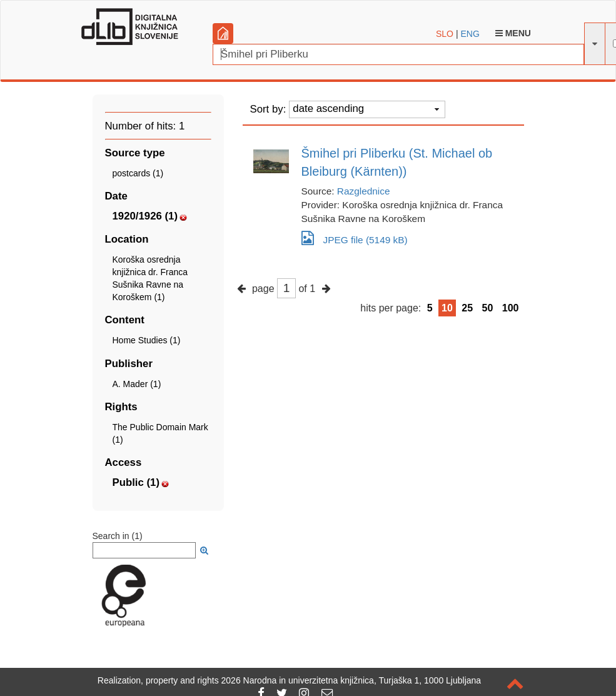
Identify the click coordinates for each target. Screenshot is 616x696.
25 (467, 308)
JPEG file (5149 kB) (355, 238)
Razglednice (364, 191)
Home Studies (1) (147, 340)
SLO (445, 34)
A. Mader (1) (137, 384)
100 (511, 308)
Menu (513, 33)
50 (488, 308)
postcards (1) (138, 173)
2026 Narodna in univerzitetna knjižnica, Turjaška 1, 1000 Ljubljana (351, 680)
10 (447, 308)
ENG (470, 34)
